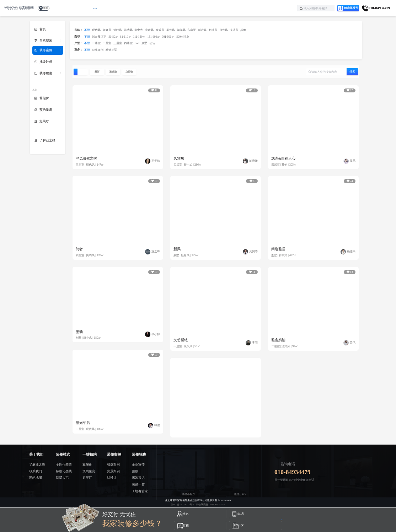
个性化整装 (64, 464)
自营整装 (46, 41)
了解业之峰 (47, 140)
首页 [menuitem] (96, 8)
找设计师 (46, 62)
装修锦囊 (46, 73)
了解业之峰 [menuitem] (246, 8)
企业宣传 (138, 464)
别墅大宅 (62, 478)
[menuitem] (117, 8)
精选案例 (113, 464)
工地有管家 (140, 491)
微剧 (135, 471)
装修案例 (46, 50)
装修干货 (138, 484)
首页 (43, 29)
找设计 (112, 478)
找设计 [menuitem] (200, 8)
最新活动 (117, 8)
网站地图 (36, 478)
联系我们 (36, 471)
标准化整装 (64, 471)
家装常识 (138, 478)
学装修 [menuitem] (221, 8)
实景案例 (113, 471)
